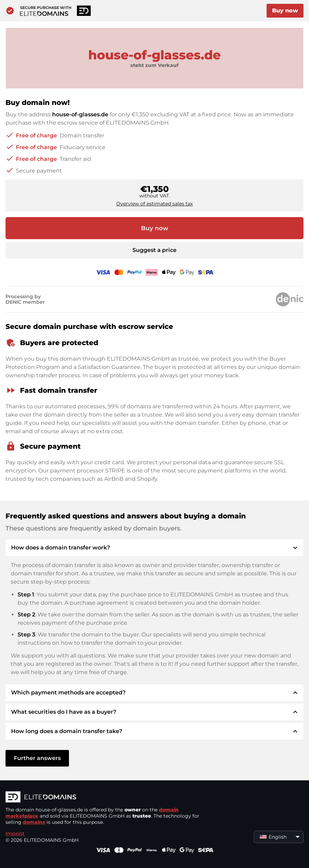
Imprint (15, 833)
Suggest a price (154, 250)
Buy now (285, 11)
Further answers (37, 758)
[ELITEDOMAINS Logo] (109, 798)
